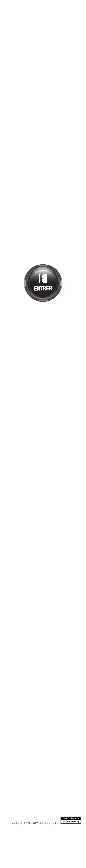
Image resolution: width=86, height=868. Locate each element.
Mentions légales (49, 823)
